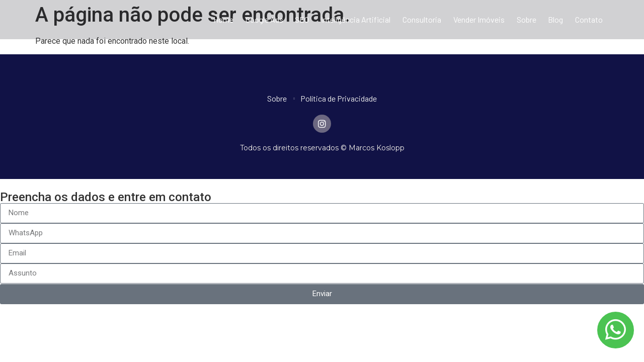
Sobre (527, 19)
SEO (302, 19)
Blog (555, 19)
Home (223, 19)
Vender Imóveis (479, 19)
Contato (589, 19)
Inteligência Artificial (356, 19)
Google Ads (264, 19)
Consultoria (422, 19)
